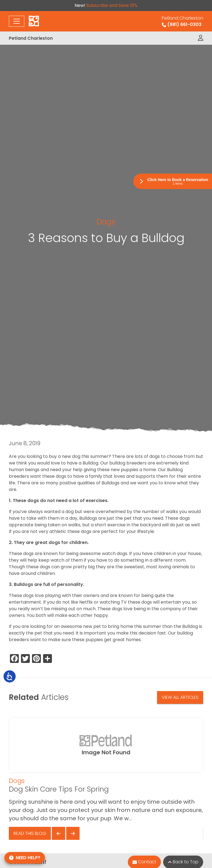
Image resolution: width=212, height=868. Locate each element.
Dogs (106, 222)
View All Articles (180, 697)
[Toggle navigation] (17, 21)
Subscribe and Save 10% (112, 5)
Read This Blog (30, 833)
